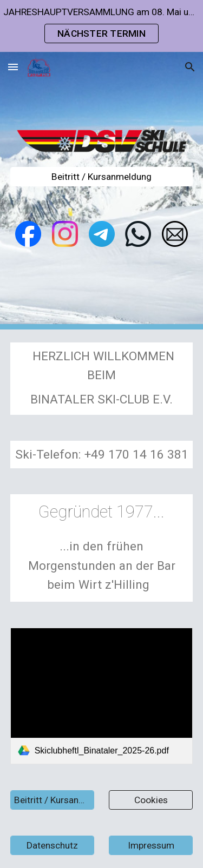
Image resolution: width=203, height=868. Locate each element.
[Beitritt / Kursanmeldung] (102, 177)
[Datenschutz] (52, 846)
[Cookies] (151, 800)
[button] (13, 67)
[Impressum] (151, 846)
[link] (102, 696)
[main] (102, 379)
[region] (101, 26)
